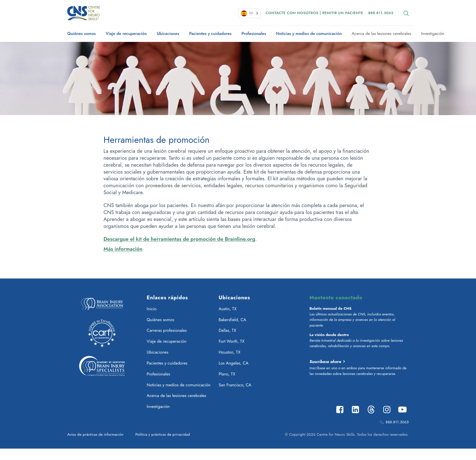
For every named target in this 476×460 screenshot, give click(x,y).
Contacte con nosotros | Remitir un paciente (314, 13)
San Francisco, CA (235, 385)
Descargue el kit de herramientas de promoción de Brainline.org (179, 239)
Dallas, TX (227, 330)
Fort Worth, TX (232, 341)
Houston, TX (230, 352)
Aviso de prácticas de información (95, 434)
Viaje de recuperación (126, 33)
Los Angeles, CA (234, 363)
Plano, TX (227, 374)
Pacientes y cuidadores (210, 33)
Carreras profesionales (167, 330)
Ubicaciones (168, 33)
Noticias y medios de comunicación (309, 33)
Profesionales (254, 33)
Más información (123, 249)
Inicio (152, 309)
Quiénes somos (82, 33)
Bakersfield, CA (232, 320)
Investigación (433, 33)
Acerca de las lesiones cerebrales (381, 33)
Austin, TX (228, 309)
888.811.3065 (381, 13)
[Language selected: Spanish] (249, 13)
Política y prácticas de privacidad (163, 434)
